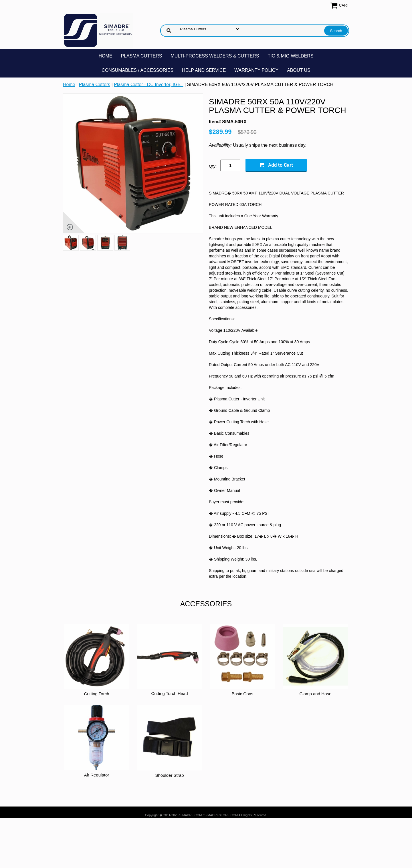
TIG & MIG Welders (291, 56)
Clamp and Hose (316, 694)
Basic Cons (242, 694)
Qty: (213, 166)
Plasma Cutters (141, 56)
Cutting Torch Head (169, 693)
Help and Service (204, 70)
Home (105, 56)
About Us (299, 70)
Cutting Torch (96, 694)
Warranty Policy (256, 70)
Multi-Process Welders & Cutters (215, 56)
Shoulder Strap (169, 775)
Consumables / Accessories (137, 70)
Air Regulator (97, 775)
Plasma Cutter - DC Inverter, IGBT (148, 85)
